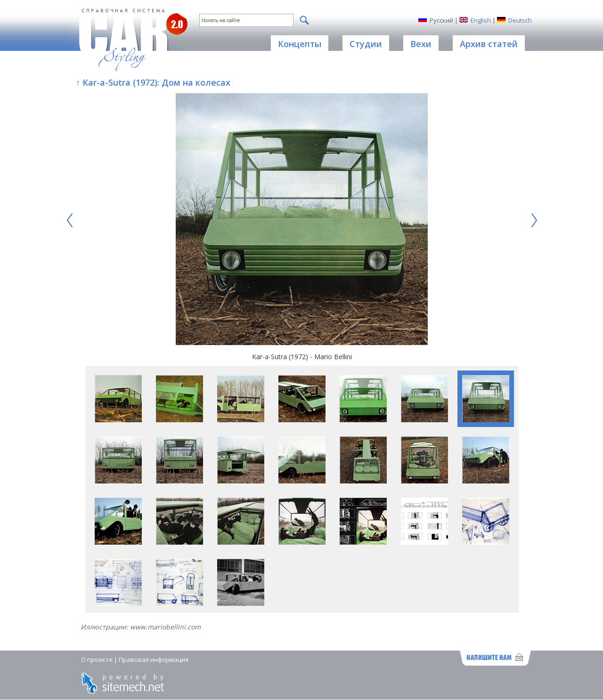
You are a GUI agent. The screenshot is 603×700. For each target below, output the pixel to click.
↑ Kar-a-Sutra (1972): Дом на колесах (153, 82)
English (481, 20)
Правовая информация (154, 660)
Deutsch (520, 20)
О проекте (97, 660)
